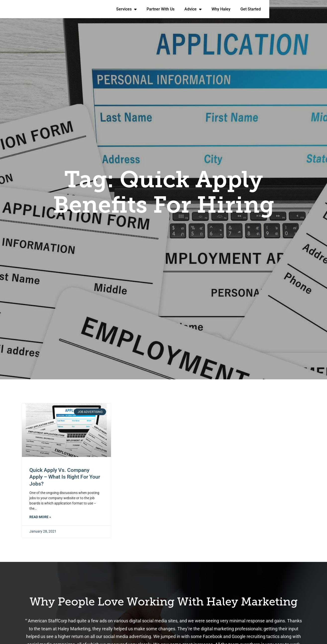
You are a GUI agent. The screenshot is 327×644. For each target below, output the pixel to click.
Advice (253, 9)
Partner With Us (221, 10)
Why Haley (281, 10)
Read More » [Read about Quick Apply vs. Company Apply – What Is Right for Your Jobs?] (40, 517)
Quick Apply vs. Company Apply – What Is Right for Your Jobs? (65, 477)
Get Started (311, 10)
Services (187, 9)
